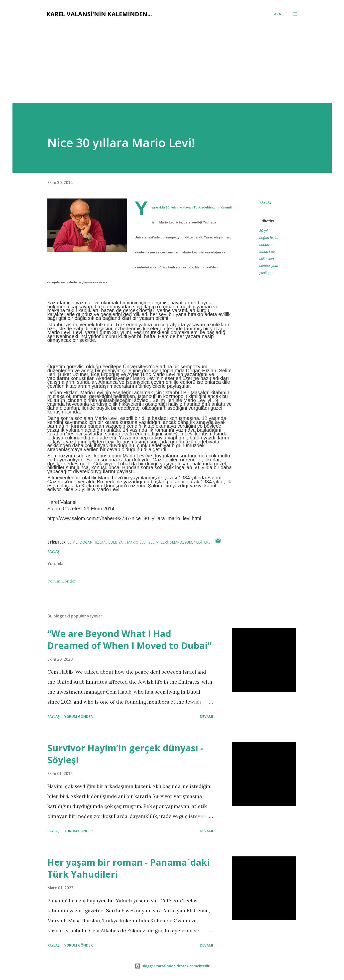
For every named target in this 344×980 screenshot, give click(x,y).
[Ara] (278, 14)
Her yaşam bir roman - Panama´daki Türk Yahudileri (129, 868)
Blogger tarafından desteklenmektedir (172, 966)
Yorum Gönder (62, 581)
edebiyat (266, 245)
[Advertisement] (172, 58)
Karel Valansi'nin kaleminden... (99, 14)
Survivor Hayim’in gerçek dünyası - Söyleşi (125, 754)
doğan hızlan (269, 238)
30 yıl (264, 231)
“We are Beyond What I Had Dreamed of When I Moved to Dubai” (129, 640)
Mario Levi (268, 252)
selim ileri (267, 259)
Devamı (206, 716)
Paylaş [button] (266, 202)
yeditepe (266, 273)
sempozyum (269, 266)
